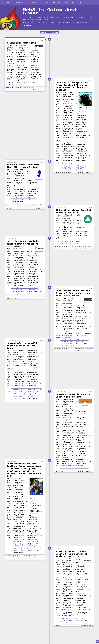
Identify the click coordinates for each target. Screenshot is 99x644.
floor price (75, 421)
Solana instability (28, 88)
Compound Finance (86, 247)
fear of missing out (65, 446)
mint (74, 408)
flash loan (12, 171)
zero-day (79, 334)
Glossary (44, 2)
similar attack (81, 317)
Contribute (57, 2)
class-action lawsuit (18, 494)
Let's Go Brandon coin (29, 556)
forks (72, 224)
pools (35, 193)
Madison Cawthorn (11, 557)
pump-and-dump (21, 496)
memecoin (19, 489)
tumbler (26, 184)
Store (80, 2)
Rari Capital (75, 247)
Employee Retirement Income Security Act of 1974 (70, 578)
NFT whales (61, 432)
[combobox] (10, 2)
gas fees (11, 78)
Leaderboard (32, 2)
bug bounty (61, 237)
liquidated (69, 313)
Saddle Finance (12, 206)
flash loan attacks (28, 205)
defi (61, 298)
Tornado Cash (39, 205)
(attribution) (39, 48)
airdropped (72, 430)
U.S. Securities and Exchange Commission (18, 296)
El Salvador (31, 354)
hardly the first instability (28, 65)
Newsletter (70, 2)
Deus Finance (75, 349)
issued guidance (71, 586)
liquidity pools (68, 217)
